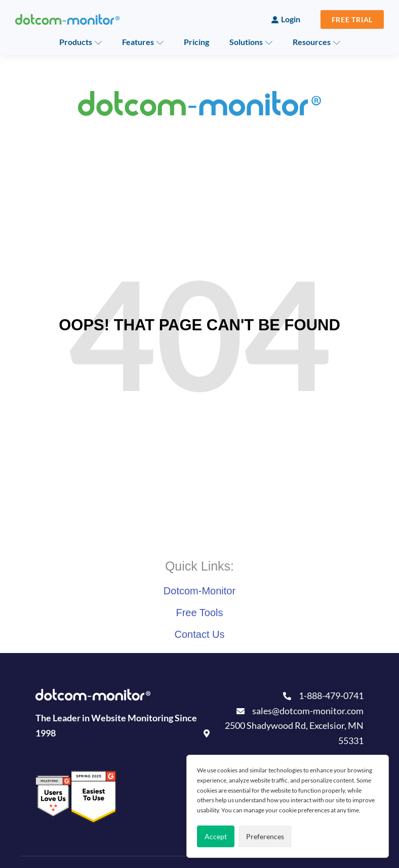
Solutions (246, 42)
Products (76, 42)
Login (291, 19)
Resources (312, 42)
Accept (216, 836)
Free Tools (199, 613)
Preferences (265, 836)
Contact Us (200, 634)
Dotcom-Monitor (200, 591)
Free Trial (352, 19)
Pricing (196, 42)
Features (138, 42)
